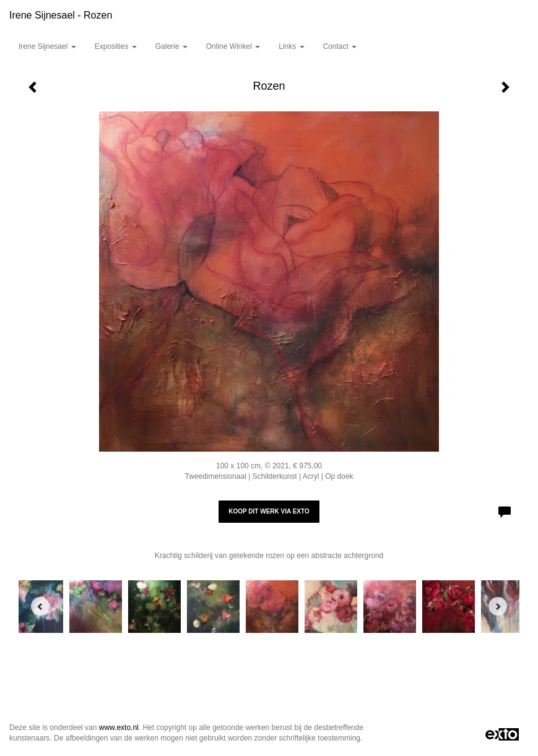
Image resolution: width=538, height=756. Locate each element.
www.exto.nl (119, 728)
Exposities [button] (116, 46)
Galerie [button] (171, 46)
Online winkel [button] (233, 46)
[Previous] (40, 606)
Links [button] (291, 46)
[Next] (498, 606)
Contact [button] (340, 46)
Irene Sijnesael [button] (47, 46)
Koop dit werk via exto (269, 511)
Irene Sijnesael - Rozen (61, 15)
